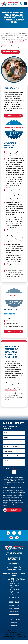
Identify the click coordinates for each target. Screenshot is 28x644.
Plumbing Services (14, 611)
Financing (14, 625)
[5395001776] (21, 4)
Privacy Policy (20, 634)
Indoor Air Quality (14, 614)
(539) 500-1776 (14, 553)
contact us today (10, 52)
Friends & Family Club (14, 620)
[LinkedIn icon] (17, 538)
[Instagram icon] (20, 533)
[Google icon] (8, 533)
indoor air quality (11, 390)
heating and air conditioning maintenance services (13, 43)
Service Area (14, 623)
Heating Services (14, 605)
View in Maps (14, 597)
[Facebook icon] (14, 533)
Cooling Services (14, 608)
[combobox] (14, 447)
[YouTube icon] (11, 538)
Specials (14, 617)
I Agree (5, 475)
